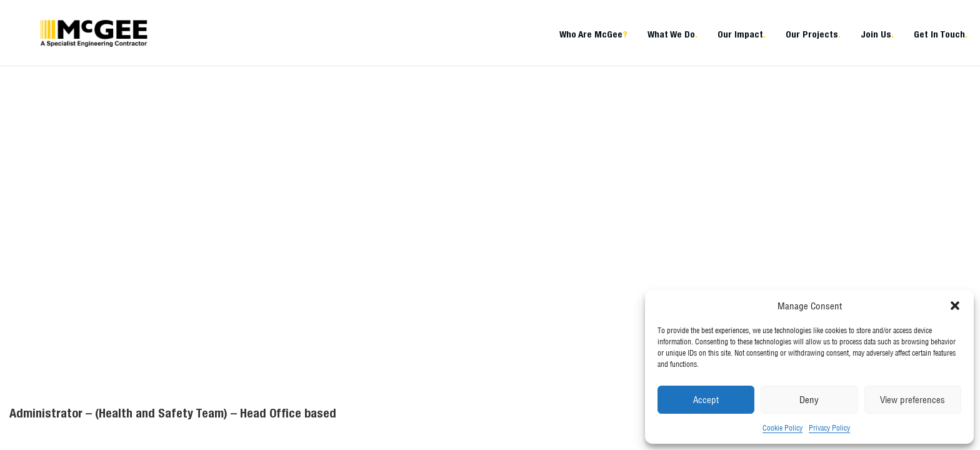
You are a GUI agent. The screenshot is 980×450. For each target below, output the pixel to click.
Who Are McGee (593, 34)
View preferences (912, 400)
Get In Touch (941, 34)
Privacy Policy (829, 428)
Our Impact (742, 34)
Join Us (877, 34)
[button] (955, 306)
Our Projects (813, 34)
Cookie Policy (782, 428)
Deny (809, 400)
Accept (706, 400)
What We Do (672, 34)
